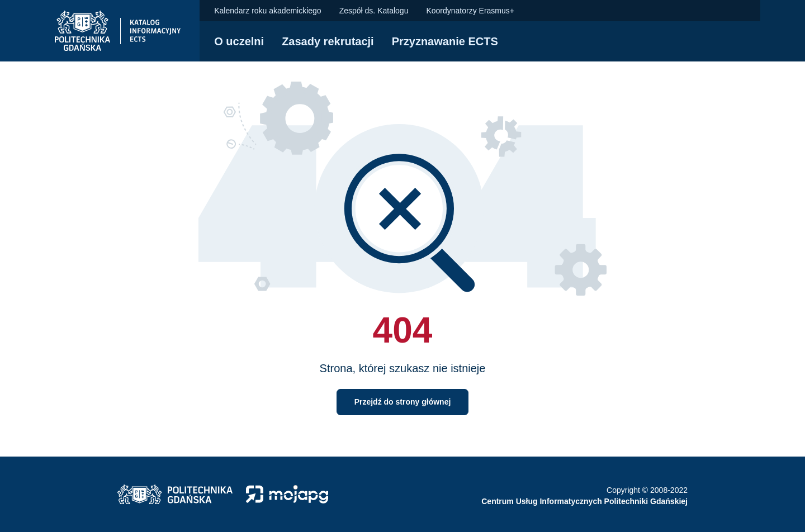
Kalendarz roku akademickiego (267, 11)
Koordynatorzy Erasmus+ (470, 11)
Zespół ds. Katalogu (374, 11)
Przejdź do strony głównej (403, 402)
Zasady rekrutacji (328, 41)
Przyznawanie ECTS (445, 41)
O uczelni (239, 41)
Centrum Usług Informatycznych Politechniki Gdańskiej (584, 501)
